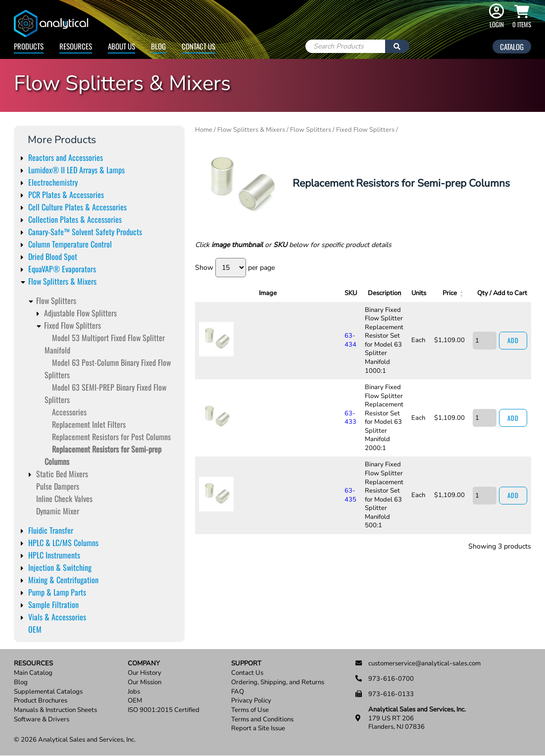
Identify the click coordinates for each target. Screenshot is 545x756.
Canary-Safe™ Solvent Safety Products (85, 232)
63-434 (256, 324)
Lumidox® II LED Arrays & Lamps (76, 170)
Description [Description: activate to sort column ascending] (334, 293)
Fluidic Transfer (51, 530)
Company (144, 664)
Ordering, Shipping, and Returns (278, 682)
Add (510, 324)
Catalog (512, 47)
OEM (35, 629)
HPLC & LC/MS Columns (63, 543)
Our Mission (145, 682)
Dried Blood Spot (53, 256)
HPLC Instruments (54, 555)
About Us (122, 46)
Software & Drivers (42, 720)
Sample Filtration (53, 605)
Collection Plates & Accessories (75, 219)
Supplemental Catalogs (48, 692)
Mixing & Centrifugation (63, 580)
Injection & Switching (60, 567)
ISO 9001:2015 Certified (164, 710)
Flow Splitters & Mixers (62, 281)
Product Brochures (41, 701)
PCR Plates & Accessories (66, 195)
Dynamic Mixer (58, 511)
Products (29, 46)
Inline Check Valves (64, 499)
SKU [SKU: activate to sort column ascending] (257, 293)
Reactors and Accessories (66, 157)
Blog (158, 46)
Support (246, 664)
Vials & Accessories (57, 617)
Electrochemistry (53, 182)
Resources (76, 46)
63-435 (256, 415)
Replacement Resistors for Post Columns (111, 437)
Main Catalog (33, 673)
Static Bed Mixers (62, 474)
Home (204, 130)
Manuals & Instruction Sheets (55, 710)
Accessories (69, 412)
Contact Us (198, 46)
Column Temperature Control (70, 244)
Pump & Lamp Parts (57, 592)
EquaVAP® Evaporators (62, 269)
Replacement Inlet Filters (89, 424)
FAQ (238, 692)
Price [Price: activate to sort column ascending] (441, 293)
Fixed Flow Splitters (73, 325)
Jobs (134, 692)
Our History (145, 673)
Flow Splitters (56, 301)
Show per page (235, 268)
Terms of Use (250, 710)
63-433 (256, 369)
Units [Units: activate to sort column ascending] (408, 293)
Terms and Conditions (262, 720)
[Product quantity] (479, 324)
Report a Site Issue (258, 729)
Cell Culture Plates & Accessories (77, 207)
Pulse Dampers (58, 486)
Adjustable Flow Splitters (80, 313)
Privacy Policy (251, 701)
